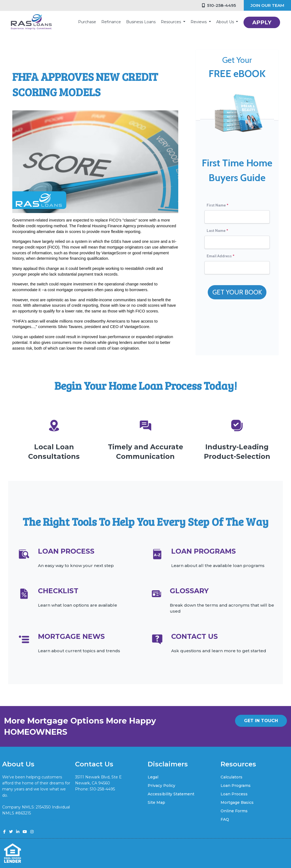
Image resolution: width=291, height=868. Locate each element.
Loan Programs (236, 786)
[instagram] (32, 832)
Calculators (231, 777)
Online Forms (234, 811)
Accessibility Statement (171, 794)
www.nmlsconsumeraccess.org (32, 819)
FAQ (225, 819)
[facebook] (5, 832)
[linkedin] (18, 832)
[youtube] (25, 832)
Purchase (87, 22)
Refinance (111, 22)
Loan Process (234, 794)
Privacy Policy (161, 786)
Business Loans (141, 22)
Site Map (156, 802)
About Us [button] (226, 22)
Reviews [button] (199, 22)
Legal (153, 777)
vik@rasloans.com (92, 795)
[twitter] (11, 832)
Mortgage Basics (237, 802)
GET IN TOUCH (261, 721)
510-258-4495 (219, 5)
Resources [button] (171, 22)
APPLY (262, 22)
